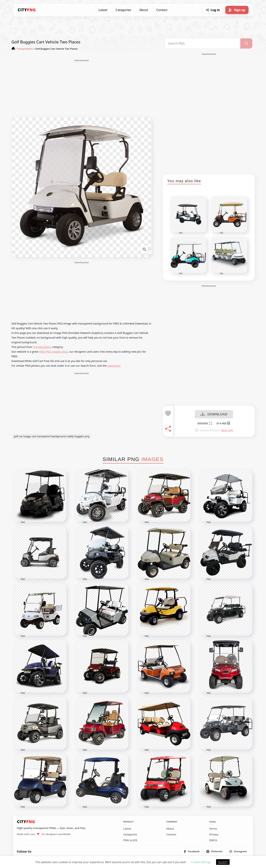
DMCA (213, 840)
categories (114, 366)
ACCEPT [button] (223, 862)
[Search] (246, 43)
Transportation (42, 347)
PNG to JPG (130, 840)
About (144, 10)
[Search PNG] (203, 43)
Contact (162, 10)
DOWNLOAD (214, 414)
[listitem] (192, 852)
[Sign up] (237, 10)
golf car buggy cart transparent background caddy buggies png (52, 436)
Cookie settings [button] (201, 862)
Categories (123, 10)
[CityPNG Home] (27, 10)
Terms (213, 829)
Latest (103, 10)
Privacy (214, 834)
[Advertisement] (81, 88)
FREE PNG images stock (54, 352)
